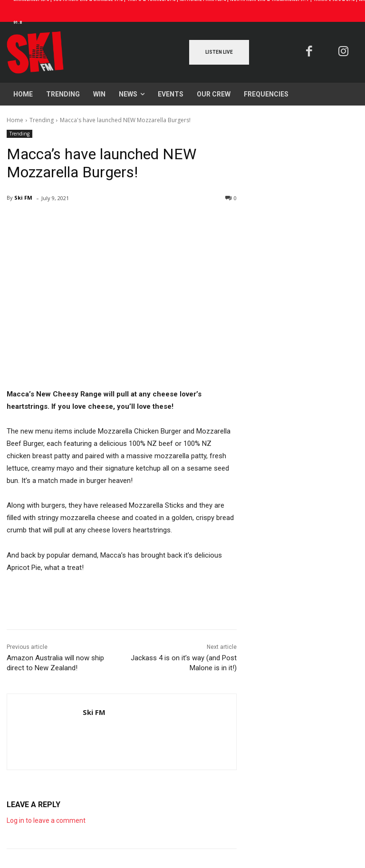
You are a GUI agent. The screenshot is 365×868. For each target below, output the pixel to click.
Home (15, 120)
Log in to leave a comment (46, 820)
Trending (42, 120)
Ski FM (23, 198)
